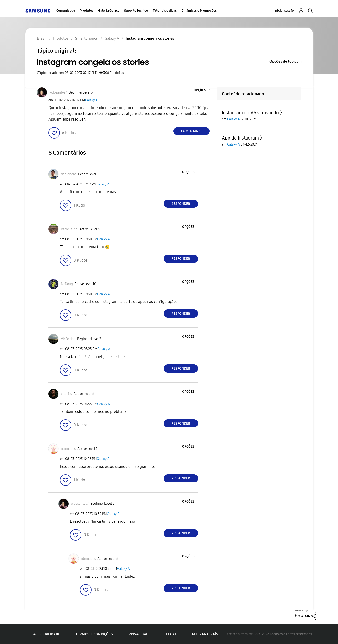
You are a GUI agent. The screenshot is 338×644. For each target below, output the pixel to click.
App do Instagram (240, 138)
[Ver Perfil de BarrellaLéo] (69, 229)
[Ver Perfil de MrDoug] (67, 284)
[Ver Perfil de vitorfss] (66, 394)
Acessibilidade (46, 634)
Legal (171, 634)
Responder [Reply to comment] (181, 204)
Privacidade (140, 634)
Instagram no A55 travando (250, 113)
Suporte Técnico (136, 11)
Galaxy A (91, 100)
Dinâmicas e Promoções (199, 11)
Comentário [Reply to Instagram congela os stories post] (191, 131)
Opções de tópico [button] (284, 61)
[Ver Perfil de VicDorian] (68, 339)
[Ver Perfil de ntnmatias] (68, 449)
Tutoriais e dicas (165, 11)
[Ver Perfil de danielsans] (69, 174)
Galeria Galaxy (109, 11)
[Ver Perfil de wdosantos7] (58, 92)
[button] (201, 90)
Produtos (87, 11)
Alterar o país (205, 634)
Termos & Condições (94, 634)
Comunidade (66, 11)
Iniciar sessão (284, 11)
